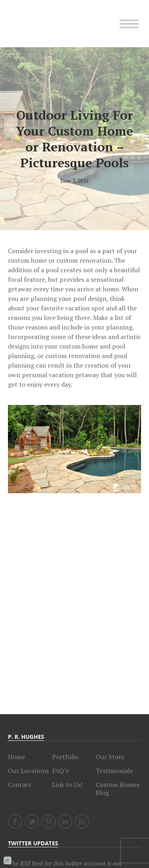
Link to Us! (67, 785)
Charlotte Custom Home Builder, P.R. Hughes (44, 23)
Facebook (15, 821)
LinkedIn (65, 821)
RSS (82, 821)
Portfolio (65, 757)
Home (16, 757)
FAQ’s (60, 771)
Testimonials (114, 771)
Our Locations (28, 771)
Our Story (110, 757)
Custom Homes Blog (118, 789)
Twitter (32, 821)
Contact (20, 785)
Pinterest (48, 821)
